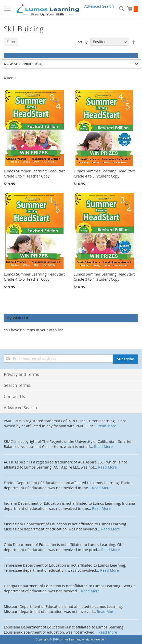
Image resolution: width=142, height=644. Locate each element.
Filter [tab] (11, 42)
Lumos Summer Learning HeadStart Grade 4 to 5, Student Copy (104, 174)
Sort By (81, 42)
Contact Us (14, 396)
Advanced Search (99, 6)
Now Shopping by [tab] (21, 64)
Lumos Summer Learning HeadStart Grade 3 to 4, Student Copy (104, 277)
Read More (107, 426)
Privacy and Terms (21, 374)
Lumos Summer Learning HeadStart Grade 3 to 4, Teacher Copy (34, 174)
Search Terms (17, 385)
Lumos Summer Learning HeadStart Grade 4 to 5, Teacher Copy (34, 277)
